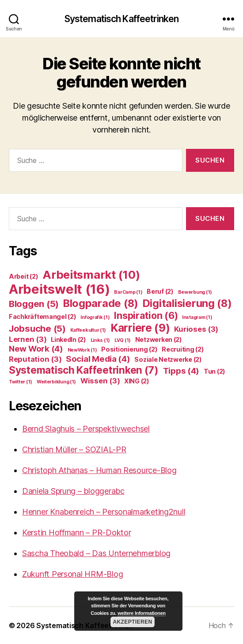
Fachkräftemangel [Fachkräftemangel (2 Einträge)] (43, 316)
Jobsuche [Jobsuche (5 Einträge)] (37, 328)
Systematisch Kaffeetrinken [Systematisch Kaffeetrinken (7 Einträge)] (84, 370)
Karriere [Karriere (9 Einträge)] (140, 328)
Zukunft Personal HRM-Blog (72, 574)
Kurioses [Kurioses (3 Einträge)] (196, 329)
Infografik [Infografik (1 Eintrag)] (95, 317)
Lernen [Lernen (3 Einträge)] (28, 339)
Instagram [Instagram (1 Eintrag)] (197, 317)
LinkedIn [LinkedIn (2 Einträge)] (68, 339)
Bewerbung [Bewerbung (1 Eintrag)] (195, 292)
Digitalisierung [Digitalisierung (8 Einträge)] (187, 303)
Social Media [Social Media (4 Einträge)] (98, 359)
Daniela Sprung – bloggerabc (73, 491)
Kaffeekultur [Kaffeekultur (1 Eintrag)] (88, 330)
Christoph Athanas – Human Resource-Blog (99, 470)
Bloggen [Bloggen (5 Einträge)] (34, 304)
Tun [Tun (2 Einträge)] (215, 371)
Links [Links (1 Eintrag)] (101, 340)
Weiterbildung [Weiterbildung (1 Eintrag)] (56, 382)
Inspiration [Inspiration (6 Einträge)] (146, 315)
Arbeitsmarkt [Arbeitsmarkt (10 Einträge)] (91, 275)
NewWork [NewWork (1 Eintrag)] (82, 350)
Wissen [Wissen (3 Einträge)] (100, 381)
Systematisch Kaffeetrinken (121, 19)
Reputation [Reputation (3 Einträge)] (35, 359)
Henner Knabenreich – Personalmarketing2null (104, 512)
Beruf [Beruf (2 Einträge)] (160, 291)
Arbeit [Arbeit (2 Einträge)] (23, 276)
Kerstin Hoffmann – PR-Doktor (76, 532)
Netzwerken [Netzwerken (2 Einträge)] (159, 339)
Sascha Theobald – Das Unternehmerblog (96, 553)
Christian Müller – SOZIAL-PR (74, 449)
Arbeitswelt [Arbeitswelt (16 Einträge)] (59, 289)
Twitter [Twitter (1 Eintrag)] (21, 382)
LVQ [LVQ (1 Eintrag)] (123, 340)
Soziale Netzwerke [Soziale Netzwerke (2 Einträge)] (168, 359)
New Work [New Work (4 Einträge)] (36, 349)
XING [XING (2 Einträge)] (137, 381)
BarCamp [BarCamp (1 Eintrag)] (128, 292)
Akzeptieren (132, 622)
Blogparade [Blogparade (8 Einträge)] (101, 303)
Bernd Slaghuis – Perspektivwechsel (86, 429)
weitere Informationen (142, 613)
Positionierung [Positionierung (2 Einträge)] (129, 349)
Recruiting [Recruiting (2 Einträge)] (183, 349)
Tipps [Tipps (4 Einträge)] (181, 371)
